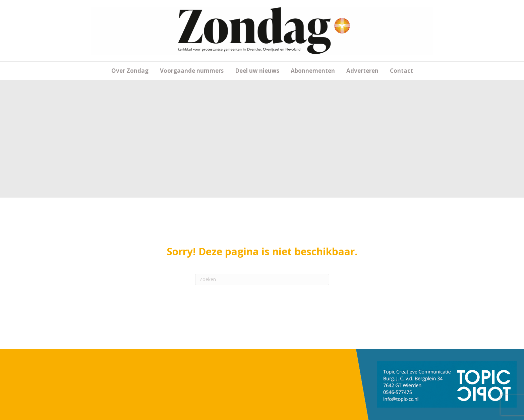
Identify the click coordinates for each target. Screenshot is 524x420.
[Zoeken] (262, 279)
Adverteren (362, 71)
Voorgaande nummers (192, 71)
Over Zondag (130, 71)
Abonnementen (313, 71)
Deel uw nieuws (257, 71)
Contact (401, 71)
